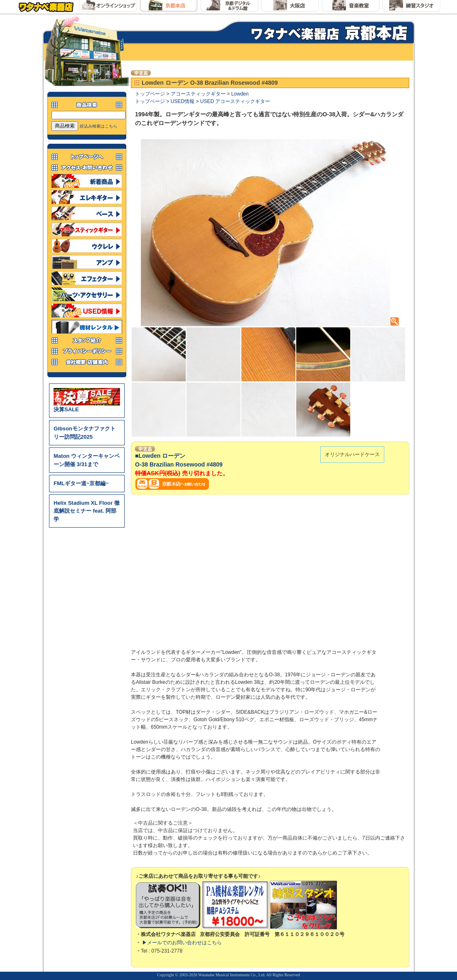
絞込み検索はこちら (98, 126)
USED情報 (183, 101)
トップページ (150, 94)
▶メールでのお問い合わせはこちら (182, 943)
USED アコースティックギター (235, 101)
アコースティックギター (198, 94)
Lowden (240, 94)
